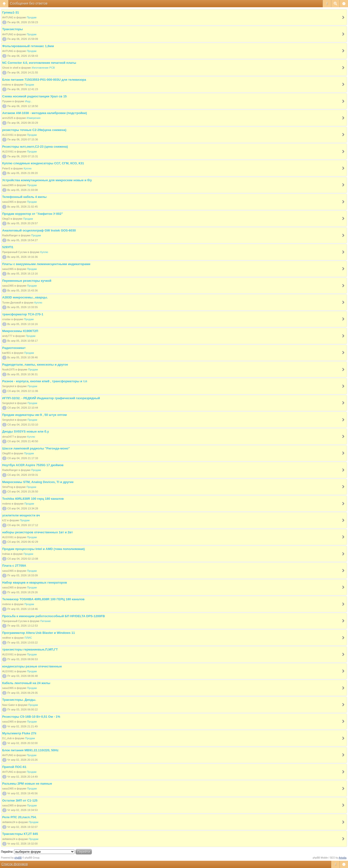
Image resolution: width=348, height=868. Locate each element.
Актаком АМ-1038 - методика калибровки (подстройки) (44, 113)
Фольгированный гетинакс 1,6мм (28, 46)
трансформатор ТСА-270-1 (23, 314)
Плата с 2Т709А (14, 566)
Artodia (343, 858)
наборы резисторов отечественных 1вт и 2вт (37, 532)
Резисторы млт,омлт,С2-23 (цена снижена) (35, 147)
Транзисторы (12, 29)
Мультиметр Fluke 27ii (19, 733)
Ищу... (29, 101)
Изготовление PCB (43, 68)
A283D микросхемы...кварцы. (25, 297)
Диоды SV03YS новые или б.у (26, 431)
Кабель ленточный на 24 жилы (26, 683)
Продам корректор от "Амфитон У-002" (33, 214)
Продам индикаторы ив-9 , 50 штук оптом (34, 415)
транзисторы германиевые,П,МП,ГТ (30, 649)
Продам (32, 17)
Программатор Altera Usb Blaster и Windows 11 (39, 633)
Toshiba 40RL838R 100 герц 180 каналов (33, 499)
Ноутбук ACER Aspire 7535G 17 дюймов (33, 465)
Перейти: (7, 852)
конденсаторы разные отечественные (32, 666)
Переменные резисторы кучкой (27, 281)
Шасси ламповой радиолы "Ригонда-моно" (36, 448)
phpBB (18, 858)
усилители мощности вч (21, 515)
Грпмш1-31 (11, 12)
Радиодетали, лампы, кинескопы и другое (35, 365)
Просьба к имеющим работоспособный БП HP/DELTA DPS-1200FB (54, 616)
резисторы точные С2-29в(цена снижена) (34, 130)
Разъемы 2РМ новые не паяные (27, 784)
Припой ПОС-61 (14, 767)
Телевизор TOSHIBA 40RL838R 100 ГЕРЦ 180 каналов (43, 599)
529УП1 (8, 247)
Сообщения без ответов (29, 3)
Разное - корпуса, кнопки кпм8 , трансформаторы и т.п (45, 381)
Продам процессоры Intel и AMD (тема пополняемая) (43, 549)
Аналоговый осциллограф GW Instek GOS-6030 (39, 230)
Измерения (33, 118)
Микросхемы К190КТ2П (20, 331)
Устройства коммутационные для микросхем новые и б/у (47, 180)
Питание (46, 621)
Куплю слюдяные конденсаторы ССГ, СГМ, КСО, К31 (43, 163)
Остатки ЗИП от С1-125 (20, 800)
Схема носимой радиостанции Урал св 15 (34, 96)
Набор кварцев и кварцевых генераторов (35, 582)
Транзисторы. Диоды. (19, 700)
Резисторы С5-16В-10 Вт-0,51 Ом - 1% (31, 717)
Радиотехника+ (14, 348)
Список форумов (15, 864)
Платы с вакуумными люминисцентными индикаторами (46, 264)
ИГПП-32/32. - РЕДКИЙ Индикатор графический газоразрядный (51, 398)
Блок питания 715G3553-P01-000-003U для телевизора (44, 80)
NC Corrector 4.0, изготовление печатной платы (39, 63)
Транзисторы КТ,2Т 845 (20, 834)
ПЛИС (28, 638)
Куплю (28, 168)
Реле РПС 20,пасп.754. (19, 817)
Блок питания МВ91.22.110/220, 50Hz (30, 750)
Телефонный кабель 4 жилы (24, 197)
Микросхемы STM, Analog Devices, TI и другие (38, 482)
